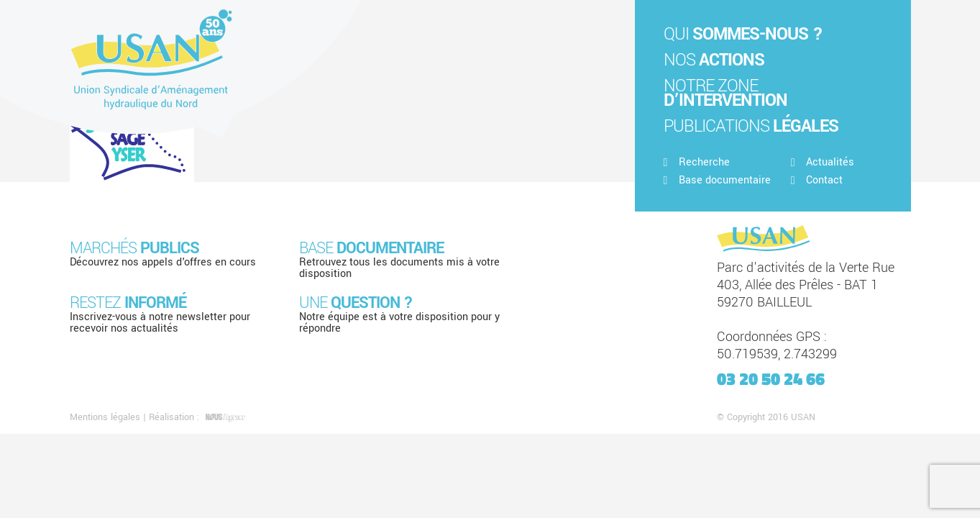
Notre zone (725, 93)
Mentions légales (105, 417)
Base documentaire (717, 180)
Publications (751, 126)
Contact (817, 180)
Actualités (823, 162)
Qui (743, 34)
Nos (714, 60)
